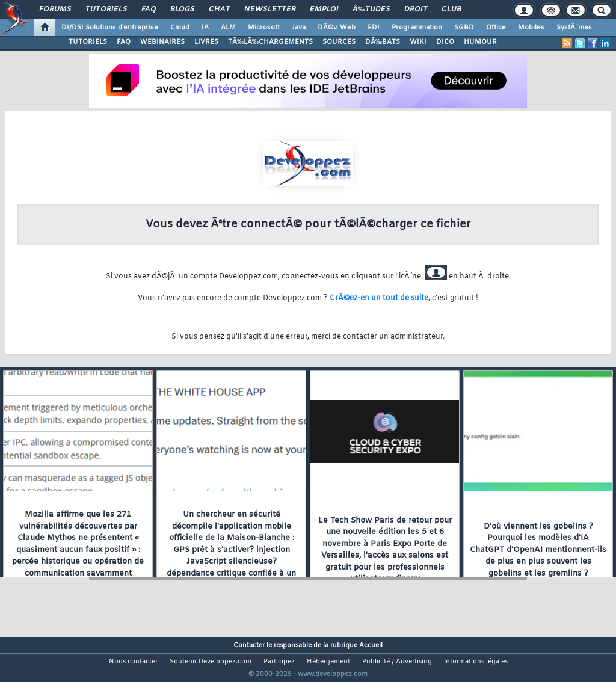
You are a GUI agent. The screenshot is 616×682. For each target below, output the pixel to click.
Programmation (417, 28)
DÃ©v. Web (337, 28)
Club (451, 10)
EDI (374, 28)
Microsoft (264, 28)
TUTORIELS (88, 42)
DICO (445, 42)
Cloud (180, 28)
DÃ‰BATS (383, 42)
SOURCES (339, 42)
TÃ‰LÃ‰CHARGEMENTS (270, 42)
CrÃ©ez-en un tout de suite (379, 298)
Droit (416, 10)
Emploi (324, 10)
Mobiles (531, 28)
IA (205, 28)
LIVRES (206, 42)
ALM (228, 28)
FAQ (149, 10)
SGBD (464, 28)
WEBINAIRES (162, 42)
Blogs (182, 10)
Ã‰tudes (371, 10)
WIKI (418, 42)
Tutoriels (106, 10)
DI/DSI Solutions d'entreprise (110, 28)
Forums (55, 10)
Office (496, 28)
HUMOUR (480, 42)
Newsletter (270, 10)
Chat (219, 10)
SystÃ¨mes (574, 28)
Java (299, 28)
